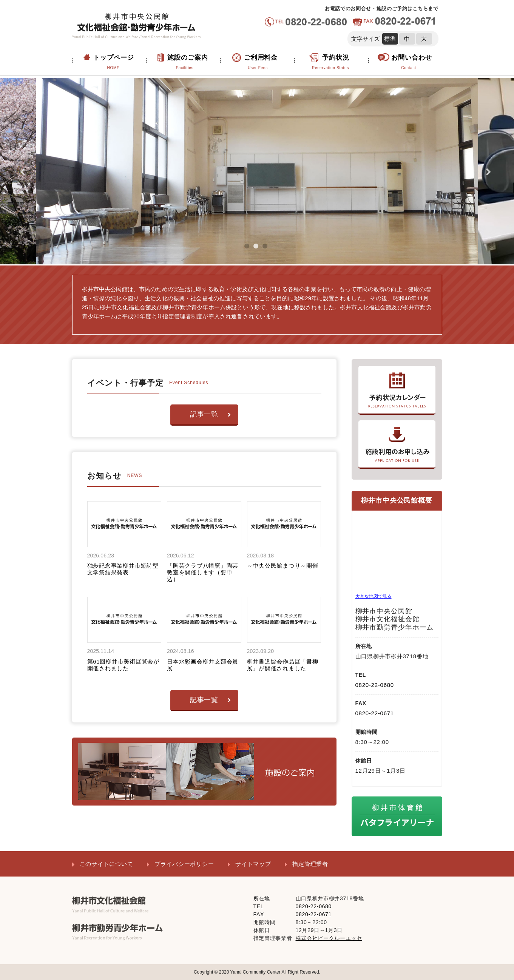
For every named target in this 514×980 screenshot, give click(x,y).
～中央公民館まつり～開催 (283, 566)
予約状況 (331, 63)
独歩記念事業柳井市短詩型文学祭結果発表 (123, 569)
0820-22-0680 (375, 685)
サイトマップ (253, 864)
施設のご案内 (185, 63)
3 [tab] (268, 249)
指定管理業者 (310, 864)
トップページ (113, 63)
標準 (390, 39)
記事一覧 (211, 414)
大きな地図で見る (374, 596)
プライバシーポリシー (184, 864)
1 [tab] (250, 249)
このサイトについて (107, 864)
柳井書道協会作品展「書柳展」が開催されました (283, 665)
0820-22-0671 (375, 713)
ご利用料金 (258, 63)
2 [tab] (259, 249)
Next (490, 172)
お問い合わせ (409, 63)
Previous (24, 172)
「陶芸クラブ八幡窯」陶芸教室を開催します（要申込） (203, 572)
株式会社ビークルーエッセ (329, 938)
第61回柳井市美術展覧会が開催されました (123, 665)
